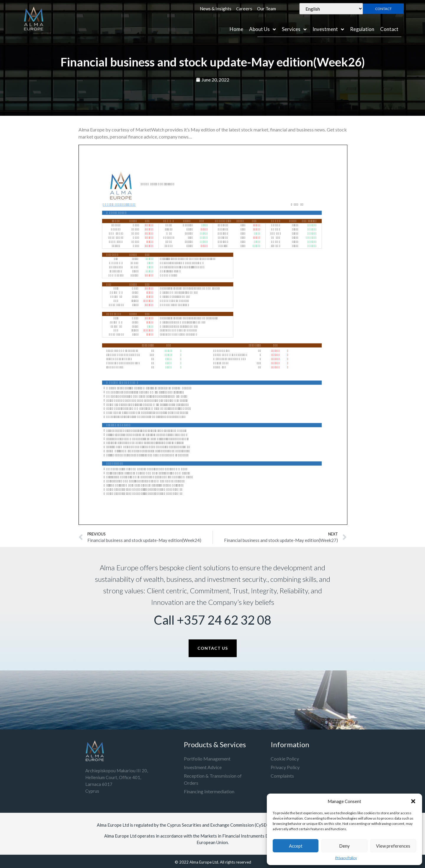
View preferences (393, 846)
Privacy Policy (346, 858)
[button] (413, 801)
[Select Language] (331, 9)
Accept (296, 846)
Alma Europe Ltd (204, 862)
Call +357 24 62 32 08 (212, 620)
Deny (344, 846)
